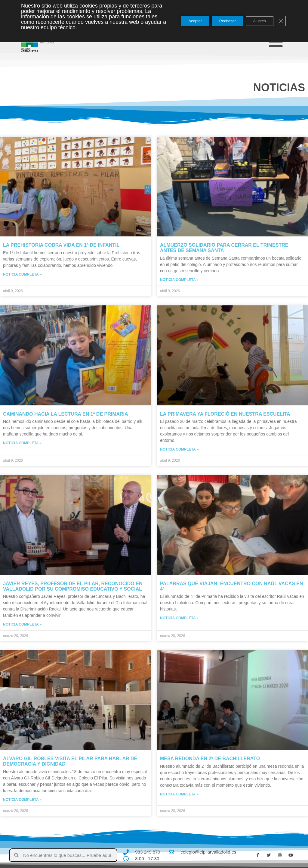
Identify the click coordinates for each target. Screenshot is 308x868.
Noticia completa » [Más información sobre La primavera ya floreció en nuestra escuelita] (179, 449)
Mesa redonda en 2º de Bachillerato (210, 759)
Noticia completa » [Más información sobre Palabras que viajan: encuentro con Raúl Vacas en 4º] (179, 618)
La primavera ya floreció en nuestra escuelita (225, 414)
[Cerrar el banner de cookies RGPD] (280, 21)
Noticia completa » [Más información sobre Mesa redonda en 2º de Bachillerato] (179, 794)
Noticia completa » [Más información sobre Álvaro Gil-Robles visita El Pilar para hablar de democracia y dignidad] (22, 800)
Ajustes (257, 21)
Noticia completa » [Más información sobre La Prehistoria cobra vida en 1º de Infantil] (22, 274)
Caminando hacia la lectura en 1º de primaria (66, 414)
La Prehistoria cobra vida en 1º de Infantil (61, 245)
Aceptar (183, 21)
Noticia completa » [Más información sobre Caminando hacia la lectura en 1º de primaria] (22, 443)
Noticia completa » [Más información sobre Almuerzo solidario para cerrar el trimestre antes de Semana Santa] (179, 280)
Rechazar (220, 21)
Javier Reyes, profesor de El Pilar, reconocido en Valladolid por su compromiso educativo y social (73, 586)
